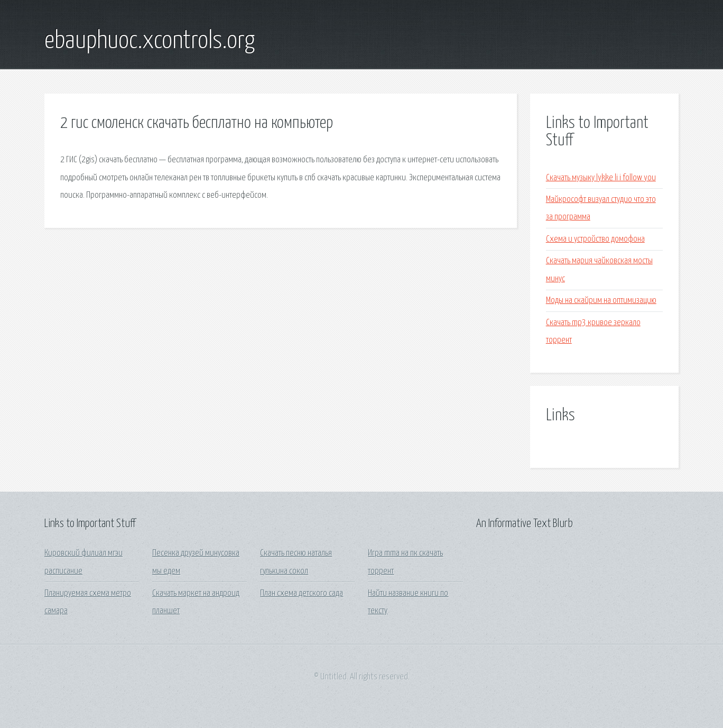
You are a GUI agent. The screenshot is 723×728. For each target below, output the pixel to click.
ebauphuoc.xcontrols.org (150, 41)
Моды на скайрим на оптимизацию (601, 301)
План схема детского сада (302, 593)
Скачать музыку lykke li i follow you (601, 178)
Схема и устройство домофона (595, 239)
